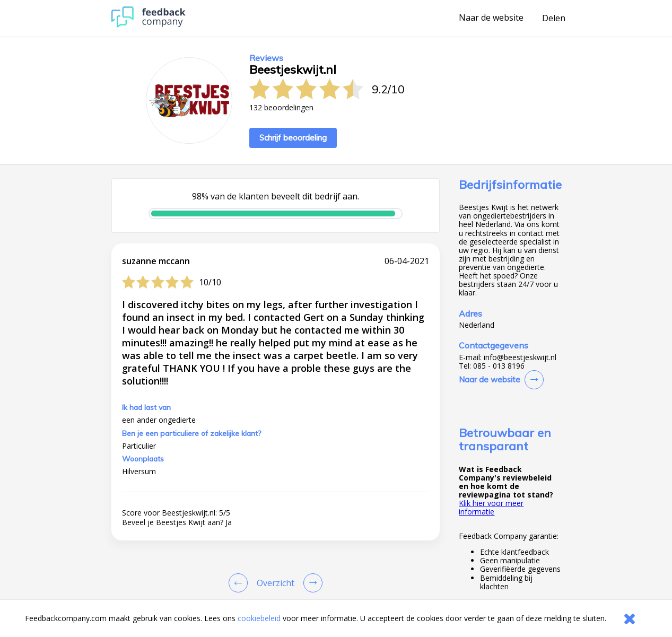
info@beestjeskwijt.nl (520, 357)
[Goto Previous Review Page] (240, 583)
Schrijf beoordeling (293, 138)
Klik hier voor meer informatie (491, 507)
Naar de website (491, 18)
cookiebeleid (259, 618)
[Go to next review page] (311, 583)
